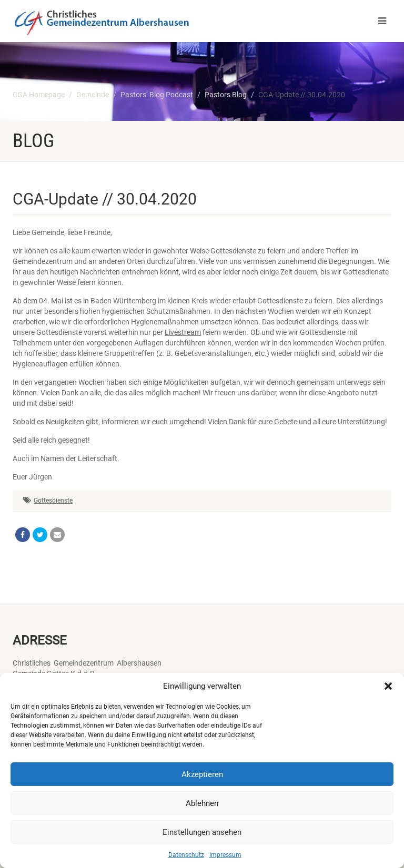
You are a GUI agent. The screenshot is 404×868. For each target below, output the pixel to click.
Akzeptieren (202, 774)
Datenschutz (186, 855)
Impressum (225, 855)
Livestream (183, 332)
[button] (388, 686)
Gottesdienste (53, 501)
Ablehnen (202, 803)
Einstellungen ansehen (202, 832)
